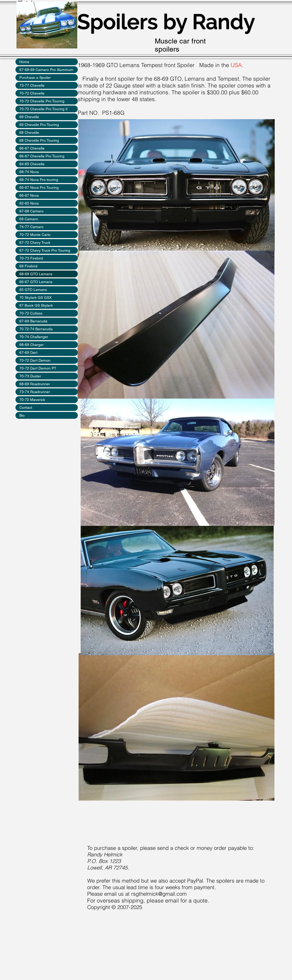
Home (24, 62)
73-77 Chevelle (32, 85)
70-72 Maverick (32, 400)
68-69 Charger (32, 345)
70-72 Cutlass (31, 313)
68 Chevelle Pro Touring (39, 140)
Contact (26, 408)
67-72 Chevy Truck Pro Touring (45, 250)
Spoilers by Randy (166, 22)
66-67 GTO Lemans (36, 282)
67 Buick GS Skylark (36, 305)
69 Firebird (28, 266)
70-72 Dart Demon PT (38, 368)
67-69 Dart (28, 353)
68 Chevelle (29, 133)
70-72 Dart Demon (35, 360)
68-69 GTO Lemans (36, 274)
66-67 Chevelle (32, 148)
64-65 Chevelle (32, 164)
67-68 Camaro (31, 211)
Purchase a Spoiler (35, 78)
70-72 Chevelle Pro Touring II (43, 109)
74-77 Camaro (31, 227)
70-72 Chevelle (32, 93)
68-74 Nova (29, 172)
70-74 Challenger (34, 337)
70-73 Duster (30, 376)
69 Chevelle (29, 117)
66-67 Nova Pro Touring (39, 188)
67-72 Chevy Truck (35, 243)
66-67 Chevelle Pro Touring (42, 156)
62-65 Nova (29, 203)
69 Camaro (29, 219)
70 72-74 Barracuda (36, 329)
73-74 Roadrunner (35, 392)
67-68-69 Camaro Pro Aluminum (46, 70)
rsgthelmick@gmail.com (159, 894)
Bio (22, 415)
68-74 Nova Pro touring (39, 180)
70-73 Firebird (31, 258)
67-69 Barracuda (33, 321)
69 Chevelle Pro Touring (39, 125)
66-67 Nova (29, 195)
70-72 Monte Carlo (35, 235)
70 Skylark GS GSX (35, 298)
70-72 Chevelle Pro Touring (42, 101)
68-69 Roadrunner (35, 384)
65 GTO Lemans (33, 290)
